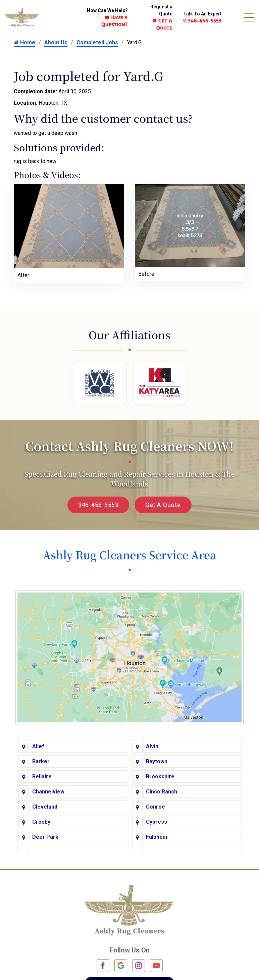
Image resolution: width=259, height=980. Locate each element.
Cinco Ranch (162, 792)
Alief (38, 746)
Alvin (152, 746)
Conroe (156, 807)
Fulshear (157, 837)
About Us (56, 42)
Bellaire (42, 777)
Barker (41, 761)
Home (24, 42)
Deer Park (45, 837)
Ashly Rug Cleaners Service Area (129, 555)
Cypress (157, 822)
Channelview (48, 792)
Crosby (41, 822)
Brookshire (160, 777)
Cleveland (45, 807)
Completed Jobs (97, 42)
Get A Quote (163, 505)
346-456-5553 (202, 21)
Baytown (157, 761)
